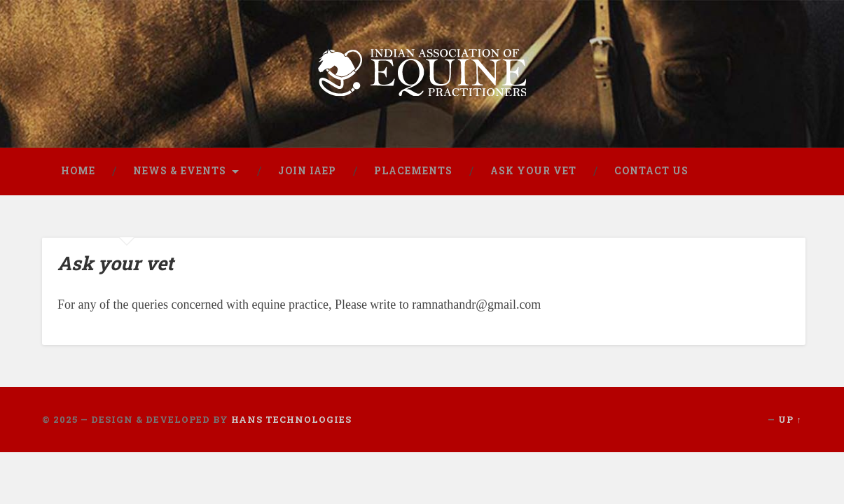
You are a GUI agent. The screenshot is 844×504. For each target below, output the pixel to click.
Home (78, 171)
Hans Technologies (291, 419)
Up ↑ (790, 419)
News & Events (180, 171)
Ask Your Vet (533, 171)
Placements (413, 171)
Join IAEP (307, 171)
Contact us (651, 171)
